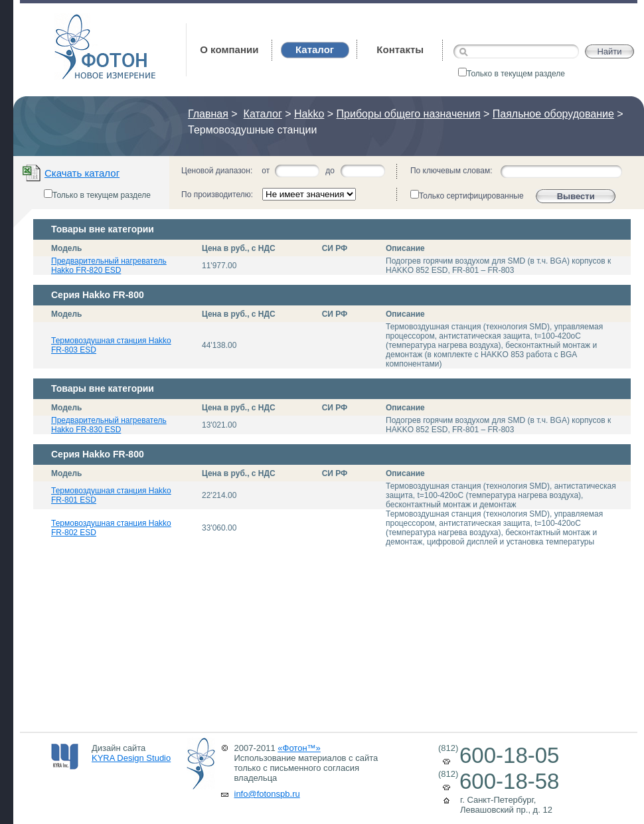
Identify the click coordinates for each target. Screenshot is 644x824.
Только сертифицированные (467, 195)
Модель (66, 248)
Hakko (309, 114)
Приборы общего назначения (409, 114)
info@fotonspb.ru (267, 794)
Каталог (263, 114)
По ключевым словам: (451, 171)
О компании (229, 49)
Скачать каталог (82, 173)
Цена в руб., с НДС (239, 248)
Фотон (72, 20)
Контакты (400, 49)
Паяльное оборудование (553, 114)
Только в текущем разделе (512, 74)
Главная (208, 114)
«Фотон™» (299, 748)
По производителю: (217, 195)
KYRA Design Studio (131, 758)
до (330, 171)
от (266, 171)
